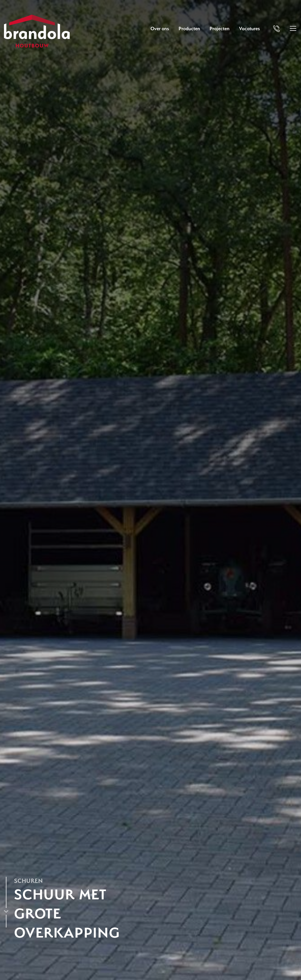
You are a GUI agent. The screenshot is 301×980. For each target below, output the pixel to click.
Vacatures (249, 29)
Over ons (160, 29)
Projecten (220, 29)
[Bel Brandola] (276, 29)
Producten (189, 29)
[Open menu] (293, 28)
